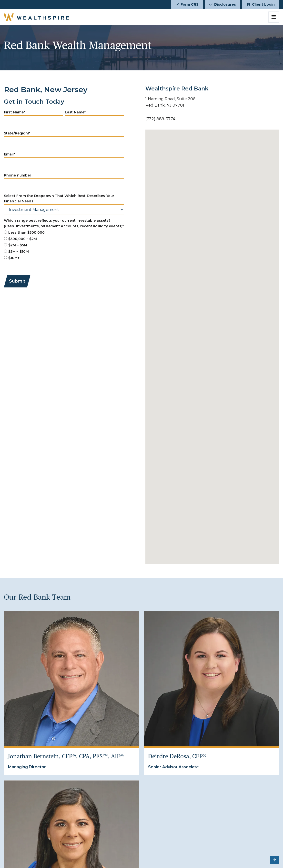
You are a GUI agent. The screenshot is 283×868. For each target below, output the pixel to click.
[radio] (64, 232)
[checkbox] (64, 245)
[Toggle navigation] (274, 17)
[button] (275, 860)
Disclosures (223, 4)
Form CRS (187, 4)
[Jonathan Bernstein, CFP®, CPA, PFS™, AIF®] (71, 678)
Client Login (261, 4)
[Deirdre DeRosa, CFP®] (212, 678)
